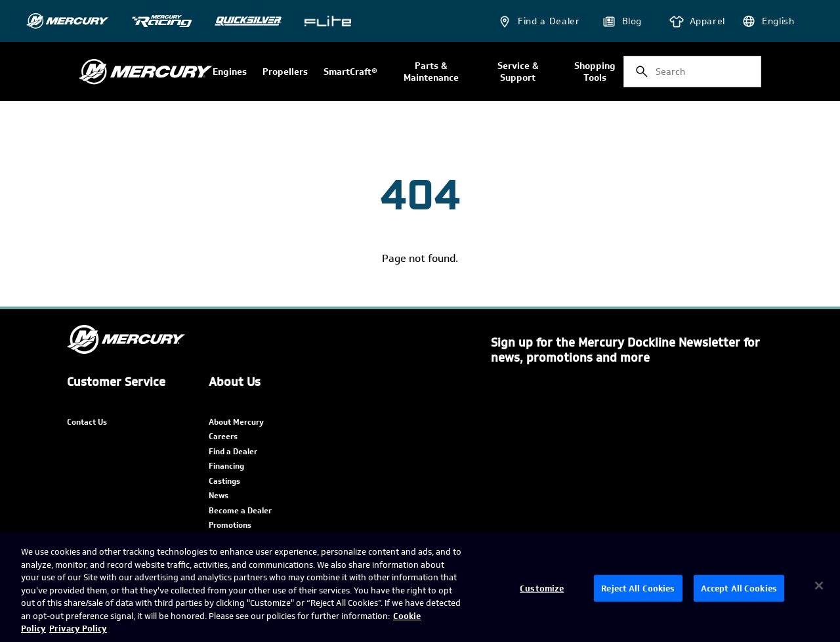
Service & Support (518, 72)
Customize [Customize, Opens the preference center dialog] (542, 588)
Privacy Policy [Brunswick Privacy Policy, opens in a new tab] (78, 629)
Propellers (285, 72)
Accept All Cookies (739, 588)
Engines (230, 72)
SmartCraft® (350, 72)
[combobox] (692, 72)
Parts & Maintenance (431, 72)
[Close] (819, 586)
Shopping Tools (595, 72)
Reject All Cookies (638, 588)
